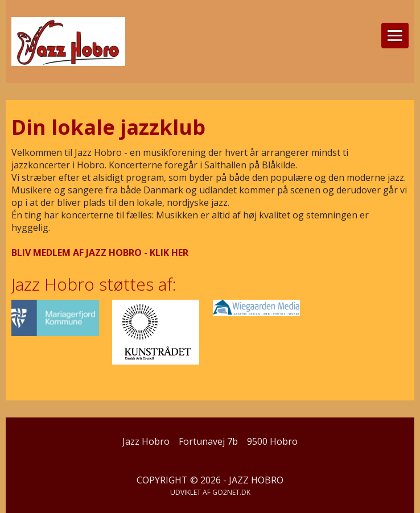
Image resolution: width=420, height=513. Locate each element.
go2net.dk (231, 492)
